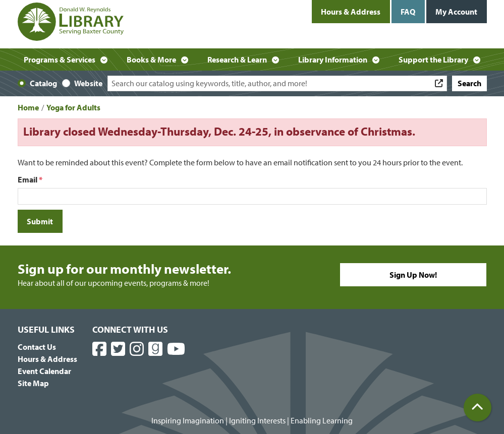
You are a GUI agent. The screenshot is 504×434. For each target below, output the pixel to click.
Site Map (33, 383)
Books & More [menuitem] (151, 59)
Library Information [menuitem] (333, 59)
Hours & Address (351, 12)
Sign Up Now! (413, 275)
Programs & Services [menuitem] (60, 59)
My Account (456, 12)
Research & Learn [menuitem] (237, 59)
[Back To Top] (478, 408)
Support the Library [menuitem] (433, 59)
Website (88, 83)
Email (27, 179)
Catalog (43, 83)
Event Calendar (44, 371)
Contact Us (37, 347)
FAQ (408, 12)
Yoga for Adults (73, 107)
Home (28, 107)
